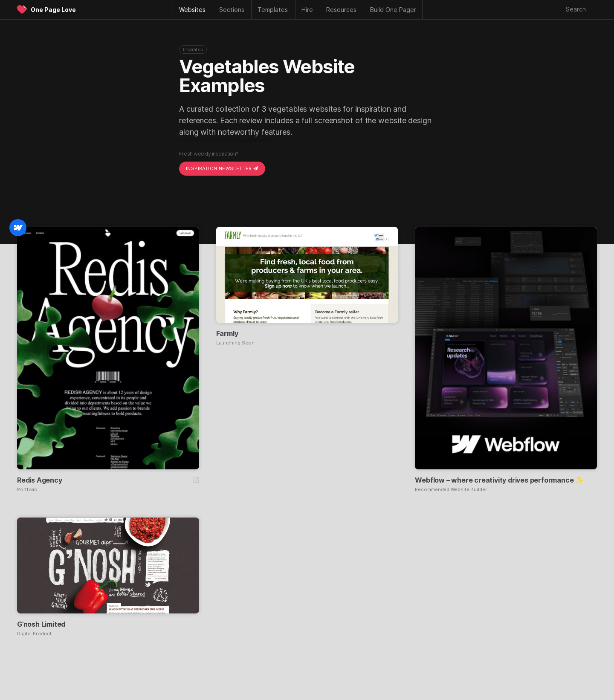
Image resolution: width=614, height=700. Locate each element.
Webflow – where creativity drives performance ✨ (499, 480)
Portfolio (27, 490)
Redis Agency (40, 480)
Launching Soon (236, 343)
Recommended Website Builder (451, 490)
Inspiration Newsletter (222, 168)
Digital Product (34, 634)
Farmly (227, 333)
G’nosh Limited (41, 624)
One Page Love (53, 10)
